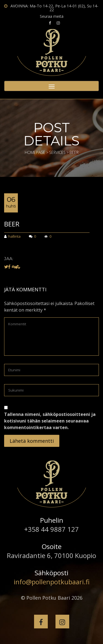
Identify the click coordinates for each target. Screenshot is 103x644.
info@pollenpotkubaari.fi (52, 582)
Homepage (35, 152)
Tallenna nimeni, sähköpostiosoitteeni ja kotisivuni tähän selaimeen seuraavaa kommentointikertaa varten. (50, 421)
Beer (12, 224)
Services (57, 152)
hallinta (12, 237)
